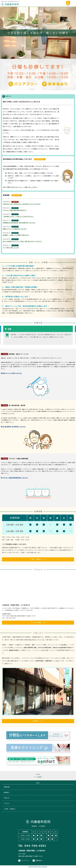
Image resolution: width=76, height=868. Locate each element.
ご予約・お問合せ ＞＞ (38, 559)
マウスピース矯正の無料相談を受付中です (15, 210)
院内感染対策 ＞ (40, 159)
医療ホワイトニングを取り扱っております (15, 229)
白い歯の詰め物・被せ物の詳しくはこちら (13, 427)
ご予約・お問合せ (10, 809)
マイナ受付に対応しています (11, 248)
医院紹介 (7, 793)
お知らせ (7, 798)
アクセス (7, 803)
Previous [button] (2, 334)
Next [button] (74, 334)
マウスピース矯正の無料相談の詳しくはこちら (14, 478)
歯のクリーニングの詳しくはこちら (11, 373)
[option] (38, 336)
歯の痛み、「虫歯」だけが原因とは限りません (16, 235)
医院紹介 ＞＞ (38, 721)
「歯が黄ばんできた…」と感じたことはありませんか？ (18, 216)
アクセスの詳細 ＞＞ (38, 623)
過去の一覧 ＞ (17, 195)
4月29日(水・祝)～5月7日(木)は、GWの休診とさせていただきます (22, 204)
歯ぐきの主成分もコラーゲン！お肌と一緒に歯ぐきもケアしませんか (22, 241)
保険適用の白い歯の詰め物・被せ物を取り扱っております (19, 223)
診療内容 (7, 787)
